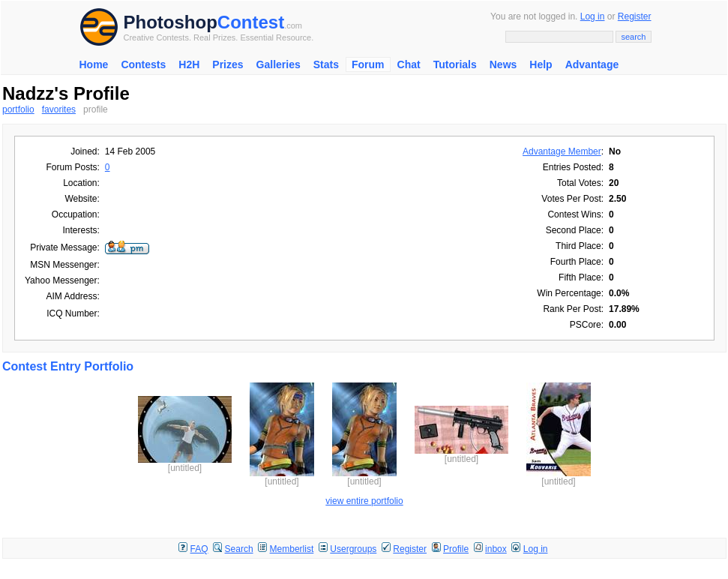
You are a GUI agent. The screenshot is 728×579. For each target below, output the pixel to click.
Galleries (279, 64)
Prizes (228, 64)
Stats (326, 64)
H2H (189, 64)
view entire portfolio (364, 501)
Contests (143, 64)
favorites (59, 109)
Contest (251, 22)
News (503, 64)
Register (635, 16)
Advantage (592, 64)
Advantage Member (562, 151)
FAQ (199, 549)
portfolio (18, 109)
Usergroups (353, 549)
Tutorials (455, 64)
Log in (593, 16)
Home (94, 64)
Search (239, 549)
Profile (456, 549)
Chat (409, 64)
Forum (368, 64)
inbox (496, 549)
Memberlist (292, 549)
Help (541, 64)
